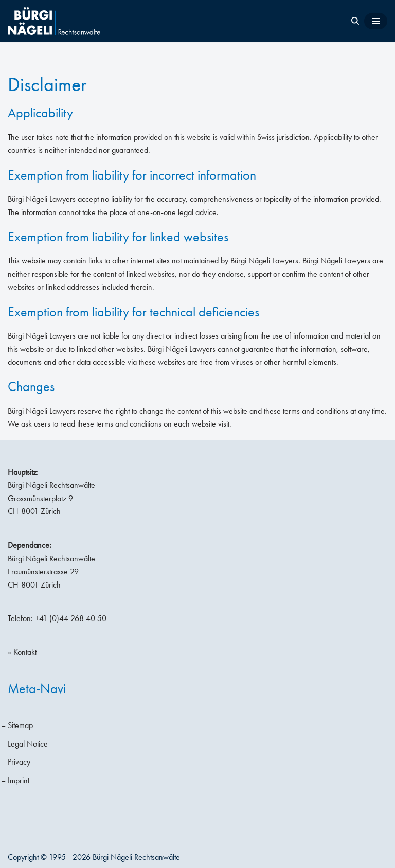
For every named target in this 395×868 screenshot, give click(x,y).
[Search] (355, 21)
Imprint (19, 780)
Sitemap (20, 725)
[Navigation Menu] (376, 21)
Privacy (19, 762)
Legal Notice (28, 744)
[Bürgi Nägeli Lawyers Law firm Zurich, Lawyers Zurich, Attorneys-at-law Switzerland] (54, 21)
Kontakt (25, 652)
